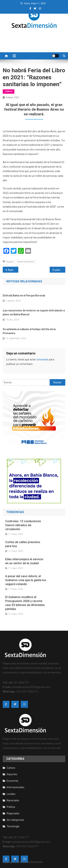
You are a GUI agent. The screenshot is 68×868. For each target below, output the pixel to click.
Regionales (13, 813)
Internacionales (16, 787)
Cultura (9, 91)
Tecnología (13, 826)
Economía (12, 781)
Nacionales (13, 800)
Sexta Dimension (26, 262)
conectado (42, 359)
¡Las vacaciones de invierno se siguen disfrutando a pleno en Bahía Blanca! (34, 312)
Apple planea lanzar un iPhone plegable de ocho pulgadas (13, 270)
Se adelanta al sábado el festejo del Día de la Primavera (29, 331)
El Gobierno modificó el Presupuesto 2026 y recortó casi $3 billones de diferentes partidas (25, 603)
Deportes (12, 774)
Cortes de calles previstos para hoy (23, 544)
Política (11, 807)
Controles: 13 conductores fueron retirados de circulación (23, 525)
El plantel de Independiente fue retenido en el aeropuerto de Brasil (59, 270)
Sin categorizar (15, 820)
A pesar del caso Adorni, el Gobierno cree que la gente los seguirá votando (26, 580)
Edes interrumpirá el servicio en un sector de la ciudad (24, 561)
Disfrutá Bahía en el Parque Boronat (24, 296)
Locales (11, 794)
